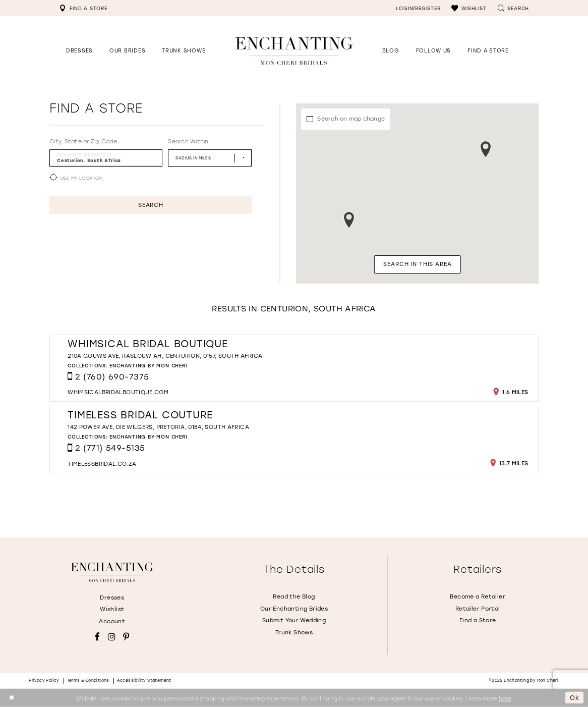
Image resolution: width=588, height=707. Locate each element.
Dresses (112, 598)
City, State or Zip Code (83, 142)
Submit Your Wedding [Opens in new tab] (294, 620)
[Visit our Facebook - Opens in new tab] (97, 637)
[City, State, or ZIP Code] (106, 158)
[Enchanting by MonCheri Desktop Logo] (294, 51)
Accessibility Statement (144, 681)
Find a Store (478, 620)
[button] (469, 8)
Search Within (188, 142)
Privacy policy (44, 681)
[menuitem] (83, 8)
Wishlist (112, 609)
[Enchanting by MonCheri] (112, 572)
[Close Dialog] (11, 698)
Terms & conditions (88, 681)
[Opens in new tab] (433, 51)
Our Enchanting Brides (294, 609)
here (505, 697)
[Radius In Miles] (210, 158)
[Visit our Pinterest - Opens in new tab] (126, 637)
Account (112, 621)
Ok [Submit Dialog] (575, 697)
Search (151, 205)
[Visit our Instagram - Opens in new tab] (112, 637)
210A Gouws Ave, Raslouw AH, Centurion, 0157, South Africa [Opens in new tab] (165, 356)
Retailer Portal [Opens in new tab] (478, 609)
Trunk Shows (294, 633)
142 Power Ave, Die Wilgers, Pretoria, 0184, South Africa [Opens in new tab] (158, 427)
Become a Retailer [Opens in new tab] (478, 597)
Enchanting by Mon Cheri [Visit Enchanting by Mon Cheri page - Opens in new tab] (148, 366)
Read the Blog (294, 597)
